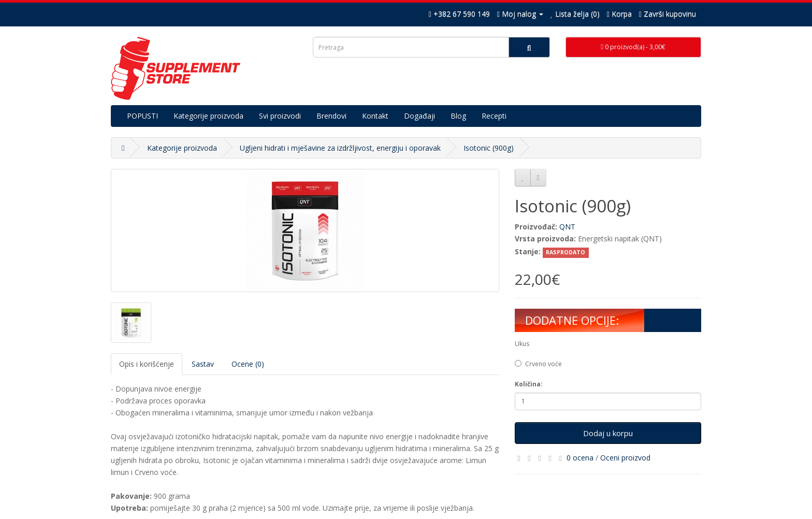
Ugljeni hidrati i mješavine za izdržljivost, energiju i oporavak (340, 148)
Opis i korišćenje (147, 364)
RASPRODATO (565, 252)
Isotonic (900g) (489, 148)
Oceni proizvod (625, 458)
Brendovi (331, 116)
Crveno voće (538, 364)
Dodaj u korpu (608, 433)
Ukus (522, 344)
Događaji (419, 116)
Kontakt (375, 116)
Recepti (494, 116)
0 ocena (580, 458)
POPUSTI (142, 116)
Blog (458, 116)
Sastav (203, 364)
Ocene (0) (248, 364)
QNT (567, 227)
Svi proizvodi (280, 116)
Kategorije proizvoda (208, 116)
